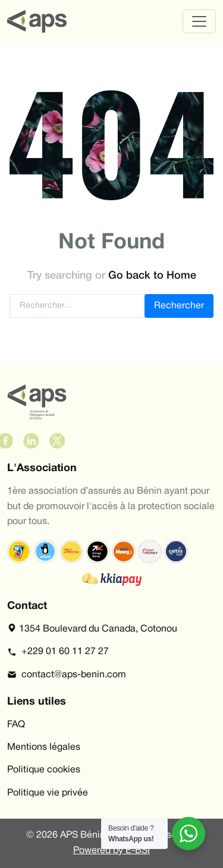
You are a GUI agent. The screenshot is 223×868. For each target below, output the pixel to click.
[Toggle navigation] (199, 21)
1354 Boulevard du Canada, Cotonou (92, 628)
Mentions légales (44, 747)
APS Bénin (83, 835)
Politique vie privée (48, 793)
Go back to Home (152, 276)
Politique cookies (44, 770)
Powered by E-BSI (111, 851)
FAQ (16, 725)
